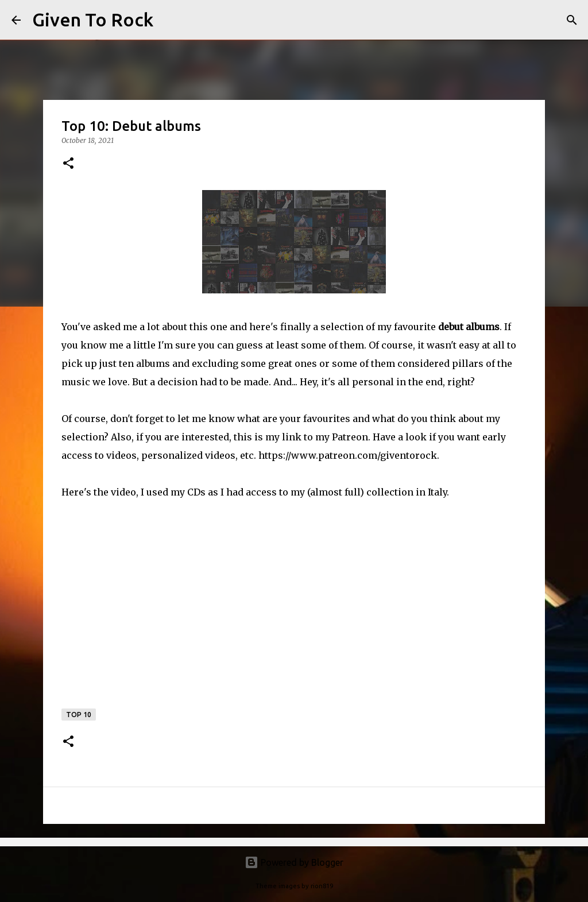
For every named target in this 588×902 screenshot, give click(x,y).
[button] (68, 164)
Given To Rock (93, 20)
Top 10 (79, 715)
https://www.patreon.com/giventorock (348, 455)
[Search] (169, 20)
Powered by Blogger (294, 862)
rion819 (322, 886)
